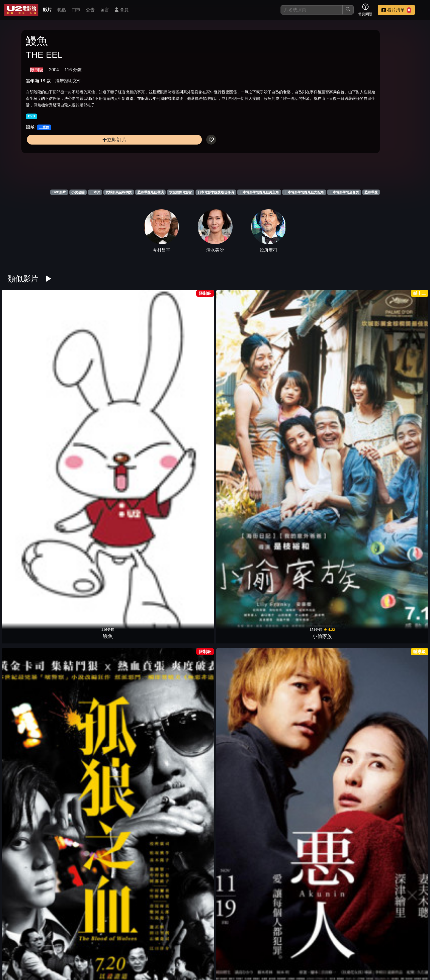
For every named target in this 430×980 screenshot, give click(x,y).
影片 (47, 10)
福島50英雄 (31, 547)
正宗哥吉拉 (189, 547)
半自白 (83, 638)
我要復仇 (399, 365)
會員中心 (412, 948)
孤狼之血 (136, 365)
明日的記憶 (189, 638)
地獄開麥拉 (294, 820)
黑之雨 (241, 729)
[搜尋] (312, 10)
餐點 (61, 10)
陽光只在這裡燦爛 (136, 820)
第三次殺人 (83, 456)
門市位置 (278, 948)
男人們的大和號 (294, 547)
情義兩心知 (347, 365)
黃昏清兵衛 (347, 456)
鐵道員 (399, 456)
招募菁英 (358, 948)
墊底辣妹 (83, 820)
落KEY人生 (346, 547)
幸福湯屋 (241, 547)
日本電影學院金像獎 (344, 192)
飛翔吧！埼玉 (83, 547)
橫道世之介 (347, 820)
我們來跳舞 (31, 456)
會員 (121, 10)
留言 (105, 10)
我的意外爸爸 (136, 729)
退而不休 (399, 729)
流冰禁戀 (241, 820)
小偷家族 (83, 365)
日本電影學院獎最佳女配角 (304, 192)
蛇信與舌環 (136, 638)
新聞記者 (399, 638)
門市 (76, 10)
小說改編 (78, 192)
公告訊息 (304, 948)
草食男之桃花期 (399, 547)
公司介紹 (385, 948)
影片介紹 (224, 948)
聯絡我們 (331, 948)
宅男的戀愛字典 (189, 729)
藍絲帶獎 (371, 192)
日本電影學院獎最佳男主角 (259, 192)
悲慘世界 (399, 820)
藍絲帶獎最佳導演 (151, 192)
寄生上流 (136, 547)
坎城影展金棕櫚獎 (119, 192)
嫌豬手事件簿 (136, 456)
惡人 (189, 365)
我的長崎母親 (31, 729)
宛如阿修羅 (294, 365)
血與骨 (241, 456)
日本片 (95, 192)
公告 (90, 10)
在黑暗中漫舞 (347, 638)
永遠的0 (83, 729)
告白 (31, 638)
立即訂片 (73, 161)
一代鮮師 (294, 638)
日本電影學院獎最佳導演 (216, 192)
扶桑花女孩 (189, 456)
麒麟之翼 (189, 911)
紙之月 (189, 820)
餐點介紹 (251, 948)
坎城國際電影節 (181, 192)
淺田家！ (294, 729)
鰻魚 (31, 365)
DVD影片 (59, 192)
